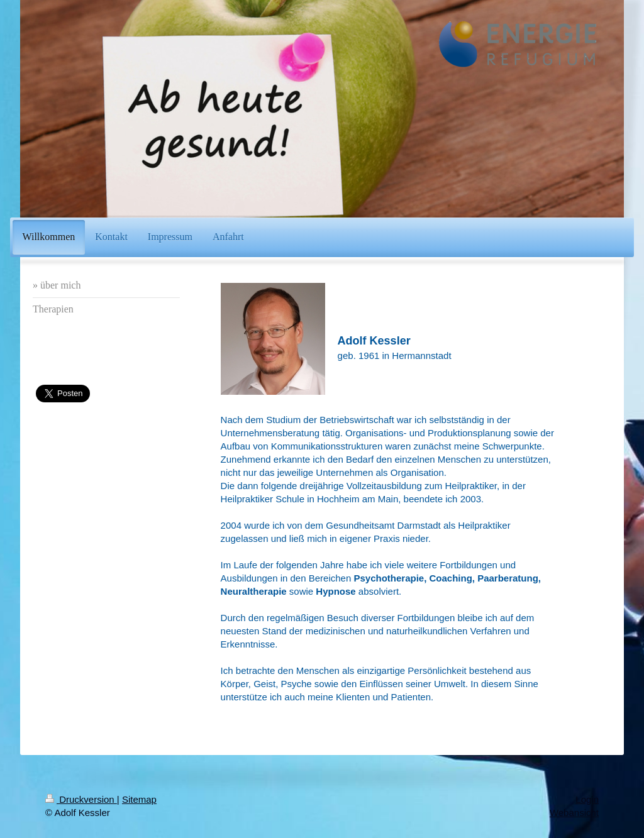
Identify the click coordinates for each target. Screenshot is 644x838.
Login (587, 799)
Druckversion (81, 799)
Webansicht (574, 813)
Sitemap (139, 799)
